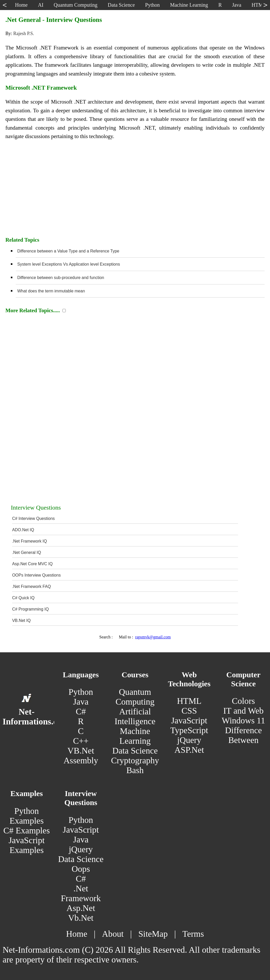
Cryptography (135, 760)
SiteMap (153, 934)
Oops (81, 869)
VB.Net (81, 751)
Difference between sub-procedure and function (61, 278)
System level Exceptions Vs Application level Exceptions (69, 264)
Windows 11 (243, 720)
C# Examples (27, 830)
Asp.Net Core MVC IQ (32, 564)
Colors (243, 701)
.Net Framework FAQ (31, 586)
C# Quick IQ (23, 598)
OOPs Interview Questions (36, 575)
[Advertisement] (135, 191)
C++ (81, 741)
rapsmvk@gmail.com (153, 637)
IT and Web (243, 711)
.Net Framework (81, 893)
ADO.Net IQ (23, 530)
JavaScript (189, 720)
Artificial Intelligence (135, 716)
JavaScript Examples (27, 845)
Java (81, 702)
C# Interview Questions (33, 518)
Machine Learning (135, 736)
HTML (189, 701)
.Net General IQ (27, 552)
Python (81, 692)
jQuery (189, 740)
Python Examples (27, 816)
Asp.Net (81, 908)
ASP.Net (189, 750)
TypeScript (189, 730)
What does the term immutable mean (51, 291)
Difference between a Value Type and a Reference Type (68, 251)
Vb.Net (81, 918)
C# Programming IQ (30, 609)
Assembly (81, 760)
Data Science (135, 751)
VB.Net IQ (21, 620)
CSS (189, 711)
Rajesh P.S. (24, 33)
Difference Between (243, 735)
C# (81, 711)
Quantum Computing (135, 697)
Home (77, 934)
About (113, 934)
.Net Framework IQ (30, 541)
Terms (193, 934)
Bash (135, 770)
